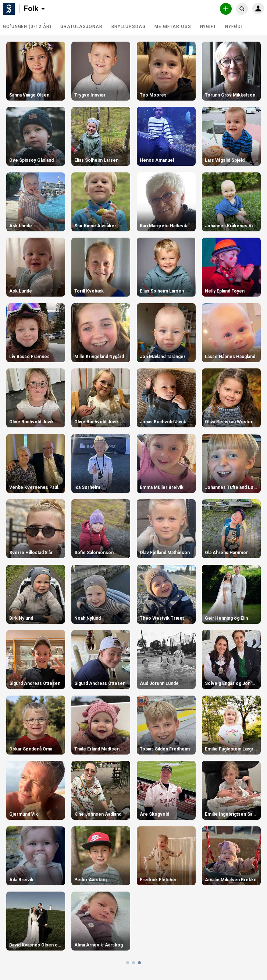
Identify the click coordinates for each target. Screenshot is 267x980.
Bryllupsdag (129, 27)
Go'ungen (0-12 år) (27, 27)
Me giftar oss (173, 27)
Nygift (208, 27)
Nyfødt (234, 27)
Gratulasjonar (81, 27)
